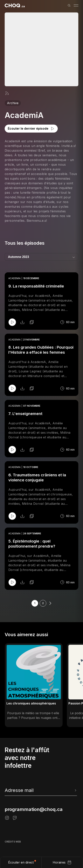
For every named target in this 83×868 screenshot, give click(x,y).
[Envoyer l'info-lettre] (75, 790)
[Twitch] (15, 818)
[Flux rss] (7, 93)
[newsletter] (41, 790)
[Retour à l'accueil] (15, 5)
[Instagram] (7, 818)
